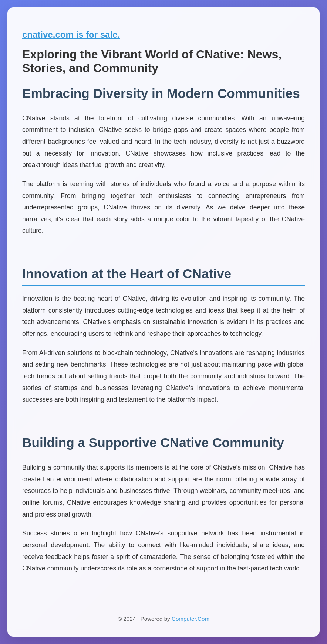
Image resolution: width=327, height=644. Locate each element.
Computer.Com (191, 619)
